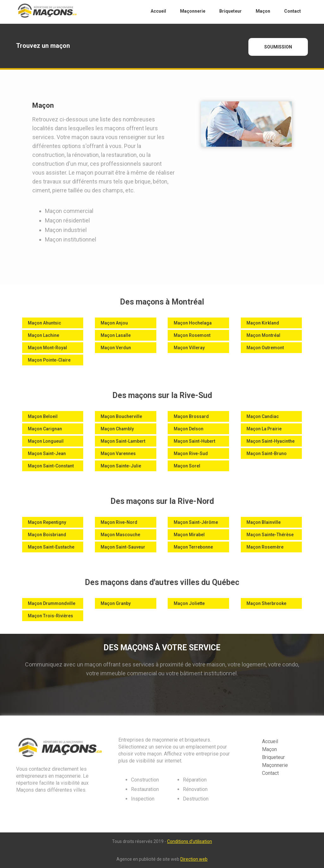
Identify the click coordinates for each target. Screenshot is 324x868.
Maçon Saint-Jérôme (196, 522)
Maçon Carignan (45, 429)
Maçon (269, 749)
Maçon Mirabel (189, 535)
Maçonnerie (275, 765)
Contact (270, 773)
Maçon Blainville (264, 522)
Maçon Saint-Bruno (267, 453)
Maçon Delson (189, 429)
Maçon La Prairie (264, 429)
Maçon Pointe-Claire (49, 360)
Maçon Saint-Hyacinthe (271, 441)
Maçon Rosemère (265, 547)
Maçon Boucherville (121, 416)
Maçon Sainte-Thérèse (270, 535)
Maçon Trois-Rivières (50, 616)
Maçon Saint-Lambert (123, 441)
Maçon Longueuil (46, 441)
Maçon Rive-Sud (191, 453)
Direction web (194, 859)
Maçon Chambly (117, 429)
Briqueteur (273, 757)
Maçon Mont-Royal (47, 348)
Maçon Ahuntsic (44, 323)
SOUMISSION (278, 47)
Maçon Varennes (118, 453)
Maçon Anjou (114, 323)
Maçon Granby (116, 603)
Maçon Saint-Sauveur (123, 547)
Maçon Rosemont (192, 335)
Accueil (270, 741)
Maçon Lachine (44, 335)
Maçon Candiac (263, 416)
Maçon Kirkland (263, 323)
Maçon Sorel (187, 466)
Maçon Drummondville (52, 603)
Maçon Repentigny (47, 522)
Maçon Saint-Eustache (51, 547)
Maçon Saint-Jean (47, 453)
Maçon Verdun (116, 348)
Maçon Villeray (189, 348)
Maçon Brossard (191, 416)
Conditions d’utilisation (190, 841)
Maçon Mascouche (120, 535)
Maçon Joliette (189, 603)
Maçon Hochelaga (193, 323)
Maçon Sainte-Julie (121, 466)
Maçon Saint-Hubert (194, 441)
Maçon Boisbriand (47, 535)
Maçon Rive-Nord (119, 522)
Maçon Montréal (263, 335)
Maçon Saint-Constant (51, 466)
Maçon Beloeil (43, 416)
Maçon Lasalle (116, 335)
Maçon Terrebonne (193, 547)
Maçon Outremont (265, 348)
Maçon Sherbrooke (266, 603)
